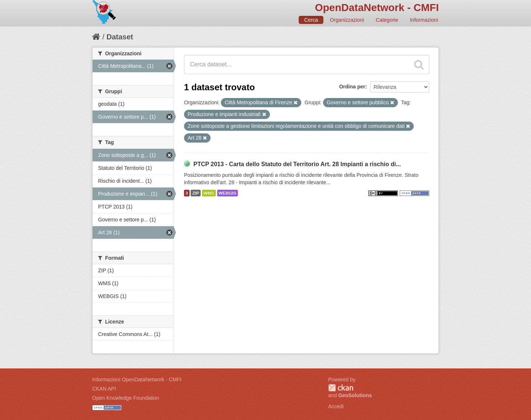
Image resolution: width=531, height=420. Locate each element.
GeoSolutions (355, 395)
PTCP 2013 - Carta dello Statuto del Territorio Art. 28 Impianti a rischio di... (297, 164)
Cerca (311, 20)
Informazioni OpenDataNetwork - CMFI (137, 379)
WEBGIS (228, 193)
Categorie (387, 20)
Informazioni (424, 20)
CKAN (341, 388)
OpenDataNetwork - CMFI (377, 8)
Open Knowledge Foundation (126, 398)
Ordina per (352, 87)
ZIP (195, 193)
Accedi (336, 406)
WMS (209, 193)
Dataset (120, 37)
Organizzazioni (347, 20)
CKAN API (104, 389)
